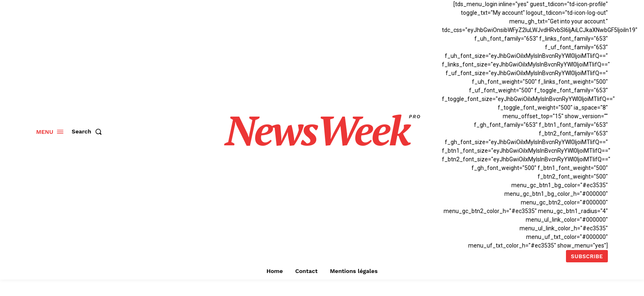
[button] (89, 131)
